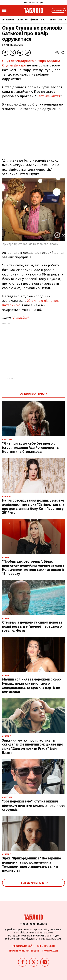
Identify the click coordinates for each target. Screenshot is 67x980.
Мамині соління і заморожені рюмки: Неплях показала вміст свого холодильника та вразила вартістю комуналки (32, 685)
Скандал (22, 20)
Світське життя (48, 96)
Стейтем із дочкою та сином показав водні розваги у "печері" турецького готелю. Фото (32, 626)
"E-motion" (20, 318)
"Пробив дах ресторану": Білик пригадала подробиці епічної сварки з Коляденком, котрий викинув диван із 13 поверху (33, 568)
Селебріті (8, 20)
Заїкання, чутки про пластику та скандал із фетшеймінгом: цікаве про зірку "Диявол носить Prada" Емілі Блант (33, 747)
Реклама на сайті (23, 946)
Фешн (34, 20)
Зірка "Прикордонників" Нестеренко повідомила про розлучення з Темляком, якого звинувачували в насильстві (32, 864)
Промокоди (50, 951)
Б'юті (44, 20)
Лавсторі (56, 20)
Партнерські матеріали (24, 951)
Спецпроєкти (46, 946)
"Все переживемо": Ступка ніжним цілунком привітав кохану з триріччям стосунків (33, 805)
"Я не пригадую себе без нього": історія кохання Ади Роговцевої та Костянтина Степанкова (30, 448)
